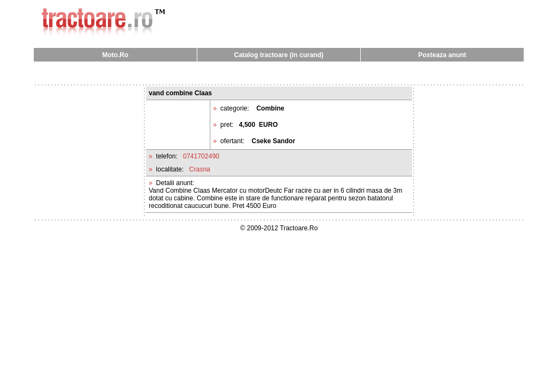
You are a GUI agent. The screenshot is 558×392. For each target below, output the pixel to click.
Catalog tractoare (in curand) (278, 55)
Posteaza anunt (442, 55)
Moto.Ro (116, 55)
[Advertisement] (279, 73)
